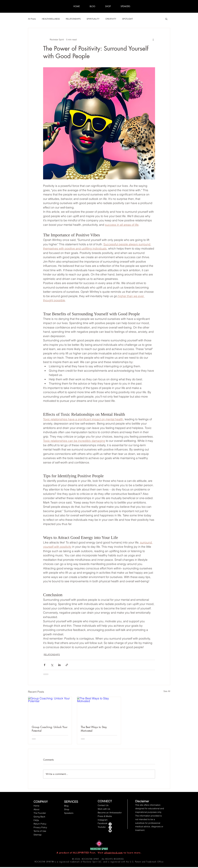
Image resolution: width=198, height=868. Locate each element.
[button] (166, 19)
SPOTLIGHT (128, 19)
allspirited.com (114, 853)
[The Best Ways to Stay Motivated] (99, 709)
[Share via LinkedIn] (59, 665)
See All (167, 691)
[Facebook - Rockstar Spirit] (110, 827)
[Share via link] (67, 665)
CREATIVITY (111, 19)
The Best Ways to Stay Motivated (94, 729)
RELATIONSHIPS (73, 19)
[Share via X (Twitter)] (52, 665)
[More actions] (153, 40)
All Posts (32, 19)
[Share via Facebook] (45, 665)
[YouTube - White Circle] (110, 831)
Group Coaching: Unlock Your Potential (50, 729)
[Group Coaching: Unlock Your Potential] (50, 709)
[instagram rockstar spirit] (110, 824)
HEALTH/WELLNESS (51, 19)
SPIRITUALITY (93, 19)
